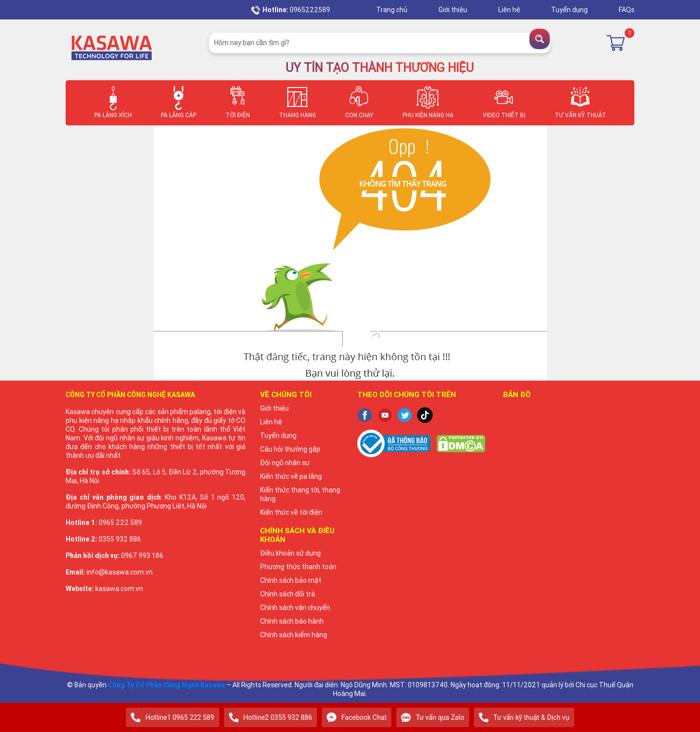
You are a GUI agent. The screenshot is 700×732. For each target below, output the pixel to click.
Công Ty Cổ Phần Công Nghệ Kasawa (166, 685)
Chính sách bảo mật (291, 580)
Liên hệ (510, 10)
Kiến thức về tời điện (291, 512)
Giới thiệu (454, 10)
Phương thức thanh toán (298, 567)
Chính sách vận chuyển (295, 608)
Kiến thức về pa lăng (291, 476)
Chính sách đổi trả (288, 594)
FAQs (627, 10)
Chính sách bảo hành (292, 621)
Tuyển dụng (570, 10)
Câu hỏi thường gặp (290, 449)
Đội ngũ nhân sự (285, 463)
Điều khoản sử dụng (290, 553)
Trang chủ (393, 10)
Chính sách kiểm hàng (294, 635)
